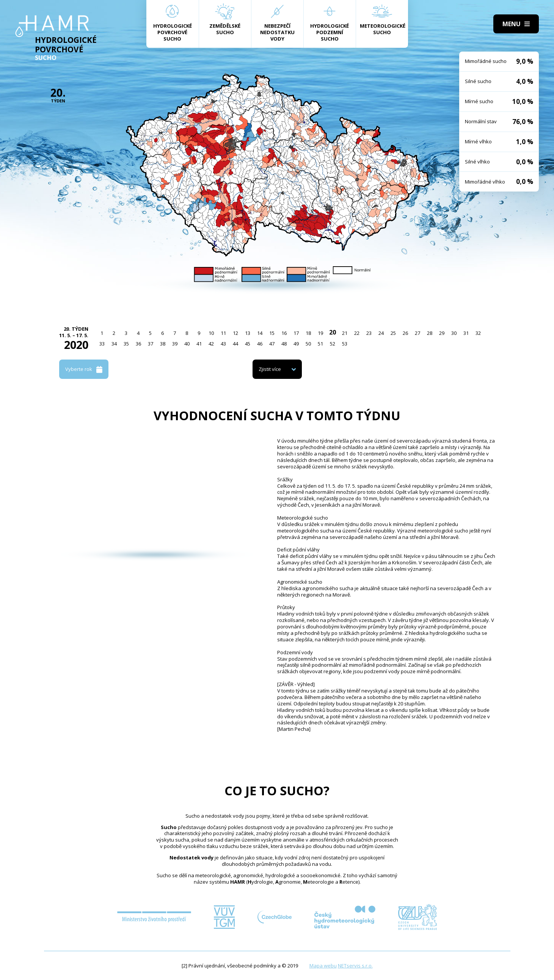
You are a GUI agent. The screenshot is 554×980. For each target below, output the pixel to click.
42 (211, 344)
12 (235, 333)
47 (272, 344)
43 (223, 344)
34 (114, 344)
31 (466, 333)
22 (357, 333)
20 (333, 332)
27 (417, 333)
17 (296, 333)
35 (126, 344)
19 (320, 333)
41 (199, 344)
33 (102, 344)
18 (308, 333)
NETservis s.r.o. (355, 966)
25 (393, 333)
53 (345, 344)
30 (454, 333)
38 (163, 344)
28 (430, 333)
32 (478, 333)
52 (333, 344)
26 (405, 333)
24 (381, 333)
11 (223, 333)
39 (175, 344)
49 (296, 344)
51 (320, 344)
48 (284, 344)
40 (187, 344)
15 (272, 333)
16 (284, 333)
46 (260, 344)
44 (235, 344)
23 (369, 333)
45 (248, 344)
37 (151, 344)
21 (345, 333)
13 (248, 333)
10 (211, 333)
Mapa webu (323, 966)
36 (138, 344)
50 (308, 344)
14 (260, 333)
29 (442, 333)
